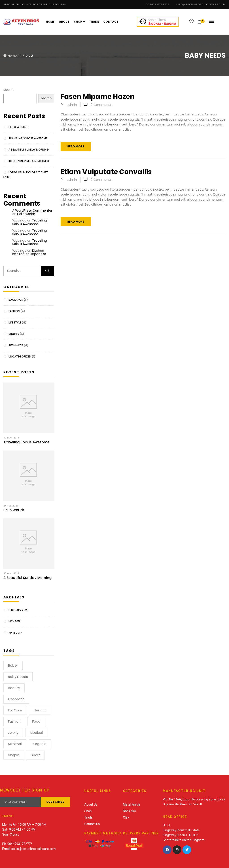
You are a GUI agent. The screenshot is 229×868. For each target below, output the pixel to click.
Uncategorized (20, 356)
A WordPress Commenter (32, 211)
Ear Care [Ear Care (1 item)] (15, 710)
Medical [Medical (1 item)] (36, 733)
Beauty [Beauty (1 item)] (14, 688)
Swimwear (16, 345)
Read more (76, 146)
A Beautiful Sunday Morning (29, 150)
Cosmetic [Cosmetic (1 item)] (16, 699)
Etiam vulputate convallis (106, 172)
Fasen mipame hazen (98, 97)
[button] (201, 22)
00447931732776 (157, 4)
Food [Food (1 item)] (36, 721)
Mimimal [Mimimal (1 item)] (15, 744)
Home (12, 56)
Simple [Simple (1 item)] (14, 755)
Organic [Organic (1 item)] (40, 744)
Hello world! (18, 127)
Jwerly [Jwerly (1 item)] (13, 733)
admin (72, 105)
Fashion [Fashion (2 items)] (14, 721)
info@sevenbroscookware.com (201, 4)
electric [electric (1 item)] (40, 710)
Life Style (15, 322)
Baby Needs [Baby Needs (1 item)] (18, 677)
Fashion (14, 311)
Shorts (14, 334)
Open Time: (157, 20)
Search (9, 90)
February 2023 (18, 610)
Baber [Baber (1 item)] (13, 665)
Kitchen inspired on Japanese (29, 161)
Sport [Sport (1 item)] (35, 755)
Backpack (16, 300)
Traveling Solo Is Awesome (28, 138)
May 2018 (15, 621)
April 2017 (15, 633)
